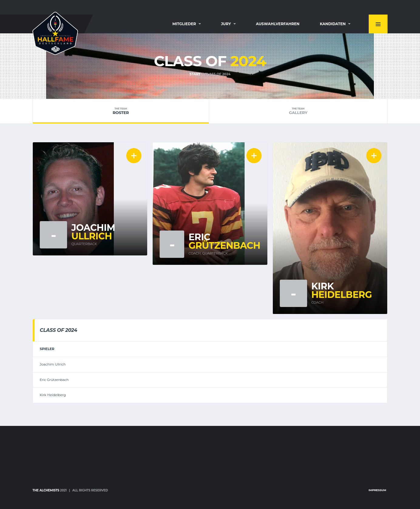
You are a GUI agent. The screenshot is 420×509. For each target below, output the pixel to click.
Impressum (378, 490)
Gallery (298, 111)
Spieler (47, 349)
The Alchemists (46, 490)
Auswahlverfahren (278, 24)
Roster (121, 111)
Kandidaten (333, 24)
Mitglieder (184, 24)
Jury (226, 24)
